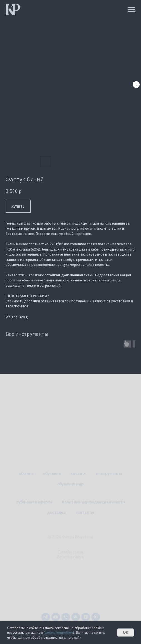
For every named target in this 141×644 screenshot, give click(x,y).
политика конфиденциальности (93, 502)
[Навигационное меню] (132, 10)
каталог (78, 473)
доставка (56, 512)
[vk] (76, 617)
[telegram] (46, 617)
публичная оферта (34, 502)
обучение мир (70, 484)
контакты (85, 512)
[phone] (66, 617)
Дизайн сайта (71, 552)
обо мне (26, 473)
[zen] (86, 617)
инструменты (109, 473)
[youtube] (56, 617)
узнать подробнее (59, 632)
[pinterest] (96, 617)
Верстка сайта (70, 557)
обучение (52, 473)
